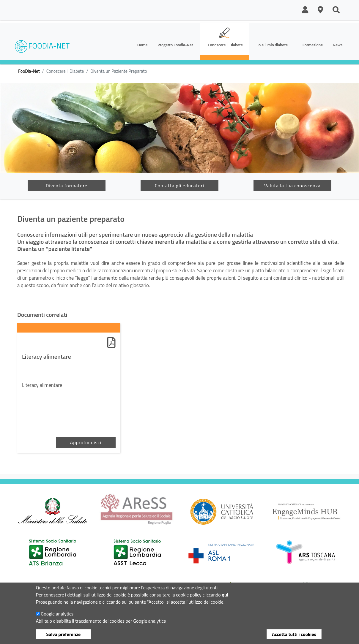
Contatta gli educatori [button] (179, 186)
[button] (305, 10)
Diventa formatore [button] (67, 186)
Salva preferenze (63, 634)
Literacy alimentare (47, 357)
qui (225, 595)
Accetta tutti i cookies (294, 634)
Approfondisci (86, 442)
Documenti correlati (42, 315)
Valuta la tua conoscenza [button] (292, 186)
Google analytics (57, 614)
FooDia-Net (29, 71)
